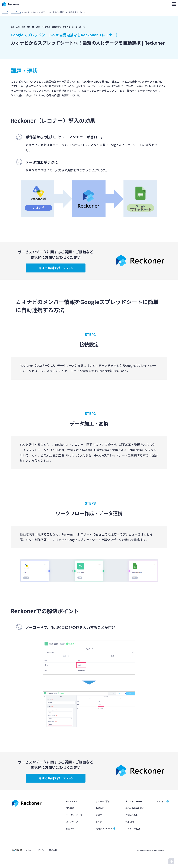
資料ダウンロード (104, 828)
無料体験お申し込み (135, 808)
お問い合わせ (132, 815)
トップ (5, 12)
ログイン (161, 801)
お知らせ (100, 808)
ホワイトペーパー (134, 801)
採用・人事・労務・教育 (21, 27)
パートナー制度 (133, 828)
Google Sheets (79, 27)
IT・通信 (36, 27)
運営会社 (53, 850)
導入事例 (70, 808)
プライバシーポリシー (36, 850)
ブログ (99, 815)
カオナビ (67, 27)
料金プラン (71, 828)
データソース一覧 (74, 815)
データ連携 (46, 27)
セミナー (100, 822)
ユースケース (16, 12)
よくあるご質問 (103, 801)
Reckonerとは (73, 801)
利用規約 (130, 822)
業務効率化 (57, 27)
